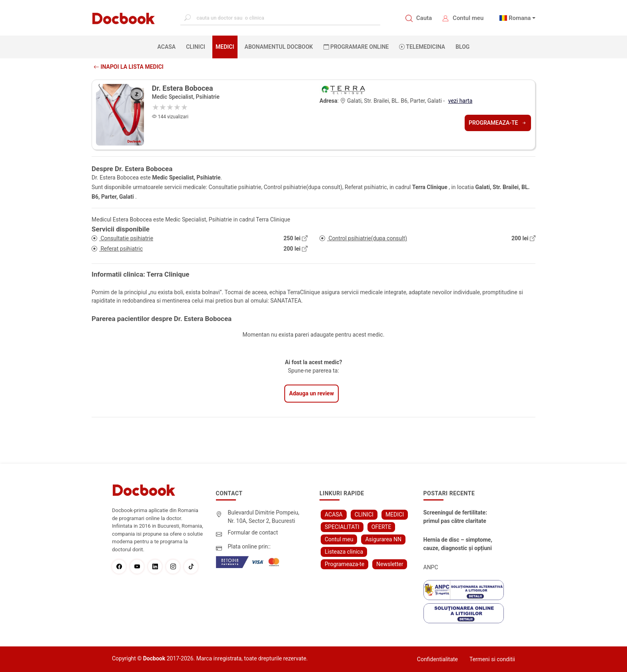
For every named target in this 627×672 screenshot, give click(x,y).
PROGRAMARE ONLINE (356, 47)
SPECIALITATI (342, 527)
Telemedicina (422, 47)
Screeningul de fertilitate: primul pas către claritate (455, 517)
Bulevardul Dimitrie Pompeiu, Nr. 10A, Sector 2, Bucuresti (264, 517)
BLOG (462, 47)
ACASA (168, 46)
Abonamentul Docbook (279, 47)
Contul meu (468, 18)
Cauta (424, 18)
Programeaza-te (498, 123)
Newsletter (390, 564)
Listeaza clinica (344, 552)
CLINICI (196, 47)
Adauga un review (312, 393)
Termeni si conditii (492, 659)
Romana (520, 18)
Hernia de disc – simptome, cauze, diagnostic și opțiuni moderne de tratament (458, 544)
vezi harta (460, 101)
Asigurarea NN (383, 539)
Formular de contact (253, 532)
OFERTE (381, 527)
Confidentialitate (437, 659)
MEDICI (225, 47)
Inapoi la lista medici (129, 67)
